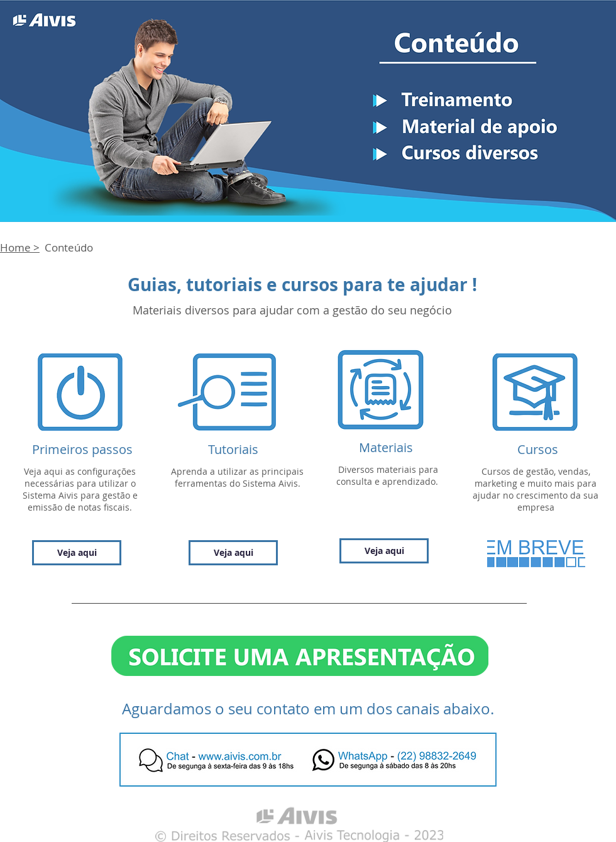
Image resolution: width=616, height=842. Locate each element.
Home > (20, 247)
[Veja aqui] (77, 553)
